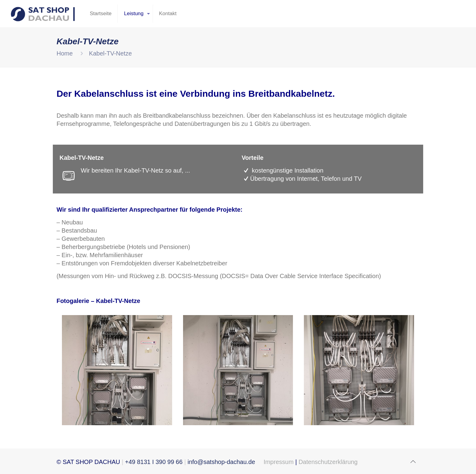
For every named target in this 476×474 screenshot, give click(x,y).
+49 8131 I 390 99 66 (154, 462)
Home (65, 53)
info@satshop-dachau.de (221, 462)
